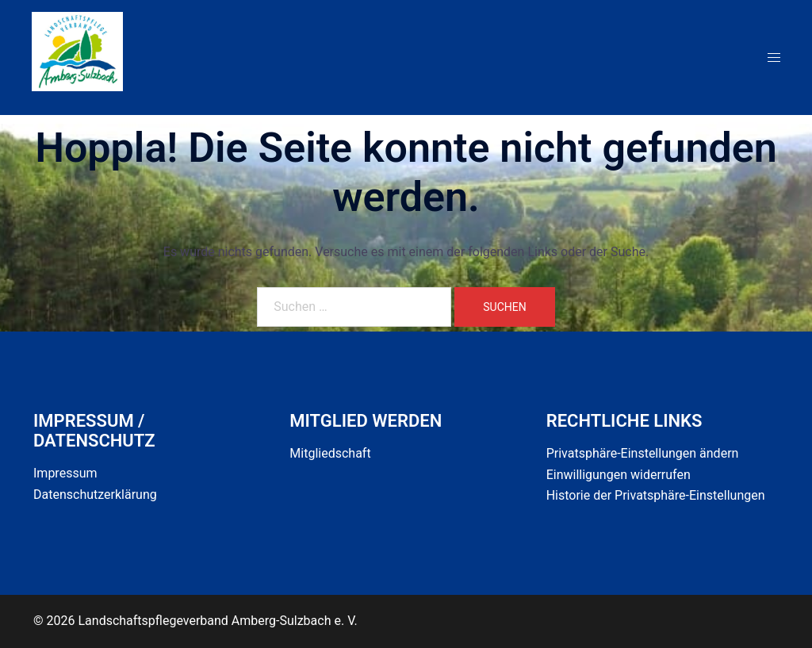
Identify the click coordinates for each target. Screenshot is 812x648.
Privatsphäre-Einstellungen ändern (643, 453)
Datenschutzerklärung (95, 495)
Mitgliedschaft (330, 453)
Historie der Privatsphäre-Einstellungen (656, 495)
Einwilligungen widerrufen (619, 475)
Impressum (65, 473)
